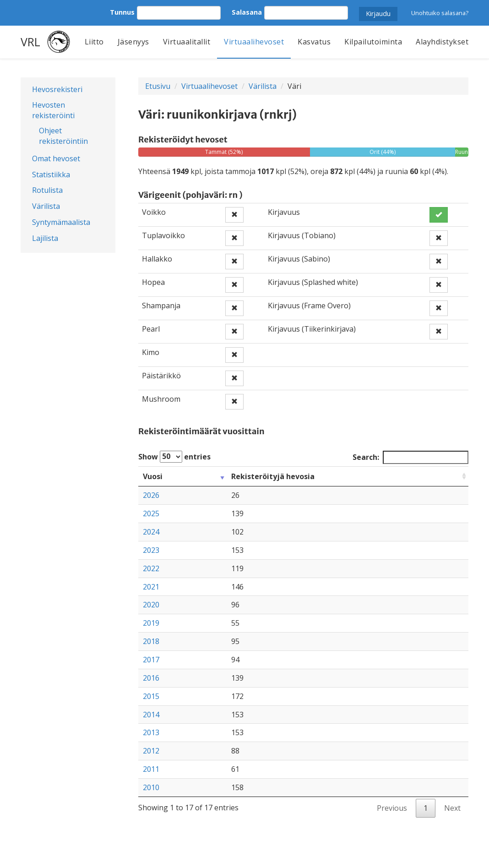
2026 (151, 495)
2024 (151, 532)
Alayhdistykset (442, 42)
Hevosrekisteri (57, 89)
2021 (151, 587)
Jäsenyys (133, 42)
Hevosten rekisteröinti (53, 110)
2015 (151, 696)
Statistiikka (51, 175)
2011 (151, 769)
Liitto (94, 42)
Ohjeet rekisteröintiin (63, 136)
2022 (151, 568)
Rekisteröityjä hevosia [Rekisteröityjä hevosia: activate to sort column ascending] (273, 476)
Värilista (46, 206)
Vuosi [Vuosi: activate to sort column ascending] (153, 476)
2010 (151, 787)
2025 (151, 513)
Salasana (247, 12)
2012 (151, 751)
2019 (151, 623)
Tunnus (122, 12)
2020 (151, 605)
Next (452, 808)
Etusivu (158, 86)
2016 (151, 678)
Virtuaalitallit (187, 42)
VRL (30, 42)
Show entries (174, 457)
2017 (151, 660)
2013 (151, 732)
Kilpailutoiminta (373, 42)
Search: (410, 457)
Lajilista (45, 238)
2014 (151, 715)
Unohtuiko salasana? (440, 13)
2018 (151, 641)
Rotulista (47, 190)
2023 (151, 550)
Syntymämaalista (61, 222)
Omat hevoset (56, 158)
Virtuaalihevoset (254, 42)
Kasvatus (314, 42)
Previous (392, 808)
